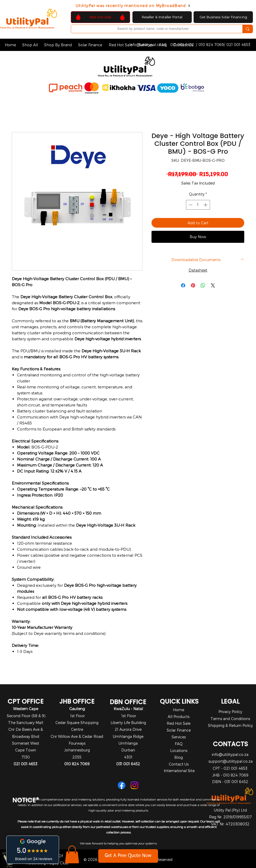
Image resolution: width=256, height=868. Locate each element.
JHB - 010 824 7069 (230, 775)
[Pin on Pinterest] (193, 285)
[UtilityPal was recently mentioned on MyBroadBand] (133, 6)
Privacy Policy (230, 712)
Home (179, 710)
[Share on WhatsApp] (203, 285)
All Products (179, 717)
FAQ (179, 744)
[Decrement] (190, 205)
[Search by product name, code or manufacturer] (153, 29)
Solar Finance (179, 730)
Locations (179, 751)
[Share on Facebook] (183, 285)
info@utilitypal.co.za (230, 754)
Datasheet (198, 270)
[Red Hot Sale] (100, 17)
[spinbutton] (198, 205)
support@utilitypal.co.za (231, 761)
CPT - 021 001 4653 (230, 768)
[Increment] (206, 205)
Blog (179, 757)
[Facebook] (122, 785)
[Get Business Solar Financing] (223, 17)
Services (179, 737)
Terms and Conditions (230, 719)
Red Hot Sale (179, 723)
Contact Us (179, 764)
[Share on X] (213, 285)
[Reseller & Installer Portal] (162, 17)
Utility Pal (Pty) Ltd (230, 810)
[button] (30, 45)
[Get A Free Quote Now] (128, 856)
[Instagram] (134, 785)
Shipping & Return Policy (230, 725)
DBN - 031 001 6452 (230, 782)
